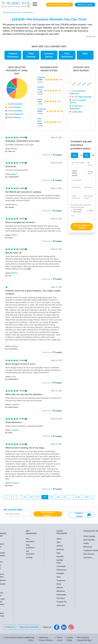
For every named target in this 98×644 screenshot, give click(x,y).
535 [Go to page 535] (25, 497)
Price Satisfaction (67, 55)
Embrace (17, 117)
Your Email (77, 180)
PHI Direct (88, 547)
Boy (87, 155)
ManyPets (61, 591)
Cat (81, 155)
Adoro (59, 539)
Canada (29, 557)
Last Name (88, 188)
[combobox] (78, 173)
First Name (76, 188)
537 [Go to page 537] (38, 497)
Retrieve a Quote (85, 5)
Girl (93, 155)
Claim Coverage (31, 55)
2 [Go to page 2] (14, 497)
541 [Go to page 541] (65, 497)
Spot (59, 577)
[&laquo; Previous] (5, 497)
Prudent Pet (18, 114)
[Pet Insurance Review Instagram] (71, 627)
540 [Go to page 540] (58, 497)
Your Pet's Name (78, 164)
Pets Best (18, 104)
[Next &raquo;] (93, 497)
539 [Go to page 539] (51, 497)
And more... (61, 605)
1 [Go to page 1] (9, 497)
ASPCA (14, 235)
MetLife (14, 149)
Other (85, 54)
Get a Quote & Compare (59, 5)
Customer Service (49, 55)
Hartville (60, 557)
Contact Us (10, 627)
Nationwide (61, 595)
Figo (58, 553)
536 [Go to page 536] (31, 497)
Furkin (86, 543)
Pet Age (90, 164)
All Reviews (27, 12)
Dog (75, 155)
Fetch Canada (89, 536)
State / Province (76, 197)
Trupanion (42, 109)
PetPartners (62, 570)
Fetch (40, 99)
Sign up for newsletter (29, 627)
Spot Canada (89, 540)
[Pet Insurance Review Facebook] (57, 627)
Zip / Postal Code (88, 197)
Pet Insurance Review (11, 12)
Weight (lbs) (90, 173)
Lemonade (18, 111)
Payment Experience (13, 55)
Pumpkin (17, 107)
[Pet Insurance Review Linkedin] (64, 627)
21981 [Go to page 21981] (78, 497)
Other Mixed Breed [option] (75, 173)
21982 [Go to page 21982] (86, 497)
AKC (58, 542)
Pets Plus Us (89, 554)
